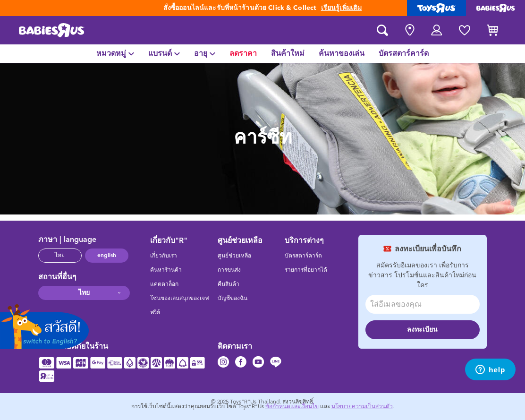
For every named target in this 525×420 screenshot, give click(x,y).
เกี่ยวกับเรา (164, 256)
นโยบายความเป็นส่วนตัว (362, 406)
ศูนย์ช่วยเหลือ (234, 256)
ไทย (60, 255)
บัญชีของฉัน (233, 298)
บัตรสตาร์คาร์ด (303, 256)
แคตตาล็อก (164, 284)
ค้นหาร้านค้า (166, 270)
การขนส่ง (229, 270)
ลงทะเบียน (422, 330)
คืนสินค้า (229, 284)
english (107, 255)
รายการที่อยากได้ (306, 270)
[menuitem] (115, 54)
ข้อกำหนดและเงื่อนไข (292, 406)
